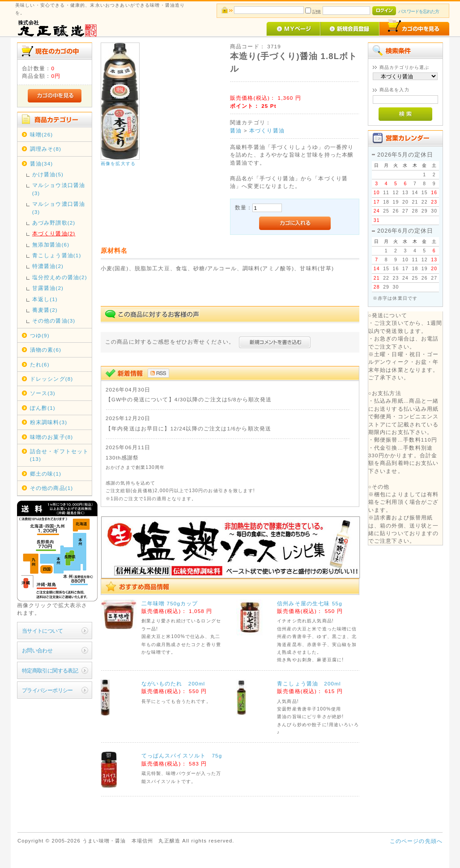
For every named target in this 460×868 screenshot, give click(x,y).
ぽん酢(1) (43, 408)
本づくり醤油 (267, 130)
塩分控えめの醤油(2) (60, 277)
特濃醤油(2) (48, 266)
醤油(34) (42, 164)
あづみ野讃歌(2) (54, 223)
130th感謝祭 (122, 457)
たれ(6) (40, 364)
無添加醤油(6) (51, 245)
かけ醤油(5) (48, 174)
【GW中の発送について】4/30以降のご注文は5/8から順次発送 (189, 399)
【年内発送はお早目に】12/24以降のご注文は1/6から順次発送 (188, 428)
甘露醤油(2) (48, 288)
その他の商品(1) (52, 488)
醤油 (236, 130)
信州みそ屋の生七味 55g (310, 603)
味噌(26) (42, 134)
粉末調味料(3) (49, 422)
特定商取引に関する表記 (50, 670)
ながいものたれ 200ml (173, 683)
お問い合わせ (37, 650)
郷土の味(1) (46, 474)
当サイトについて (42, 631)
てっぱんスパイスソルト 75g (182, 755)
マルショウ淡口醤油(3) (59, 189)
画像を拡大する (118, 164)
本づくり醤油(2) (54, 233)
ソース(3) (43, 393)
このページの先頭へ (416, 841)
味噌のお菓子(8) (52, 437)
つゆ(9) (40, 335)
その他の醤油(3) (54, 321)
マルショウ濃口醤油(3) (59, 208)
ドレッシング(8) (52, 379)
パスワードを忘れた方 (419, 11)
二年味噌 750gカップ (170, 603)
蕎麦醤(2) (45, 310)
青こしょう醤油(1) (57, 255)
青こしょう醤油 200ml (309, 683)
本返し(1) (45, 299)
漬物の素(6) (46, 350)
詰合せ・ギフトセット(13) (60, 455)
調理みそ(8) (46, 149)
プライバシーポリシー (47, 690)
